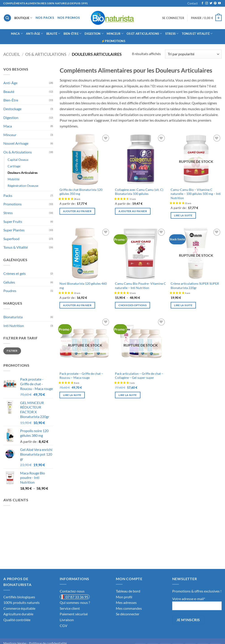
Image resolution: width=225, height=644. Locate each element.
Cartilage (14, 166)
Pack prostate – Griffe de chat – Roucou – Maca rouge (81, 376)
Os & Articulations (46, 54)
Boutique (23, 18)
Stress (172, 33)
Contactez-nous (72, 591)
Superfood (11, 239)
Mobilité (14, 179)
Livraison (67, 620)
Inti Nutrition (14, 326)
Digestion (94, 33)
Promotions (13, 204)
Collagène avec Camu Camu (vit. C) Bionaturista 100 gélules (139, 192)
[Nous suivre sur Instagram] (207, 3)
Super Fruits (13, 221)
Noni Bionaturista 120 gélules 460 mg (83, 286)
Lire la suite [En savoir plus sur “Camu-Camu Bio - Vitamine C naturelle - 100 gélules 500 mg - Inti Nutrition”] (183, 215)
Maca (17, 33)
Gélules (9, 282)
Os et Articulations (144, 33)
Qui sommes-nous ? (75, 602)
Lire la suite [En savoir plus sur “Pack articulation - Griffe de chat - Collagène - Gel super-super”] (128, 395)
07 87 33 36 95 (77, 597)
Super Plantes (14, 230)
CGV (64, 626)
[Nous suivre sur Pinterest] (215, 3)
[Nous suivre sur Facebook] (202, 3)
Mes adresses (126, 602)
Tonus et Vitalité (197, 33)
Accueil (12, 54)
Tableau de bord (128, 591)
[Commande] (193, 54)
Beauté (53, 33)
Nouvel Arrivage (16, 143)
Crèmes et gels (15, 273)
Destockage (12, 109)
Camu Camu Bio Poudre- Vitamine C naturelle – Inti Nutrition (140, 286)
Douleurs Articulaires (23, 173)
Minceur (115, 33)
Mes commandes (129, 608)
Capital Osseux (18, 160)
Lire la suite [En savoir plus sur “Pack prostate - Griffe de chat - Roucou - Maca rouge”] (72, 395)
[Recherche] (7, 18)
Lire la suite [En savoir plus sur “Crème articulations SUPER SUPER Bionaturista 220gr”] (183, 305)
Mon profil (124, 597)
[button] (173, 18)
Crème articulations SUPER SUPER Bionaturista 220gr (195, 286)
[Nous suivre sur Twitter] (211, 3)
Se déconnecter (128, 614)
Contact (193, 3)
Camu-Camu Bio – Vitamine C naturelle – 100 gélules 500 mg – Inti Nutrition (196, 194)
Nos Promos (69, 18)
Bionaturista (13, 317)
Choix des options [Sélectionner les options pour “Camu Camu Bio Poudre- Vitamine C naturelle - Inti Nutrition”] (133, 305)
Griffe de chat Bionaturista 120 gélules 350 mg (81, 192)
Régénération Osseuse (23, 186)
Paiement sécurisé (74, 614)
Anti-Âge (10, 83)
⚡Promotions (113, 41)
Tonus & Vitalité (16, 247)
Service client (70, 608)
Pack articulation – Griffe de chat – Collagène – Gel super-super (139, 376)
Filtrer (12, 351)
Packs (8, 195)
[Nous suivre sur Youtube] (219, 3)
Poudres (10, 291)
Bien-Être (73, 33)
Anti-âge (35, 33)
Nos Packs (45, 18)
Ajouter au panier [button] (77, 211)
